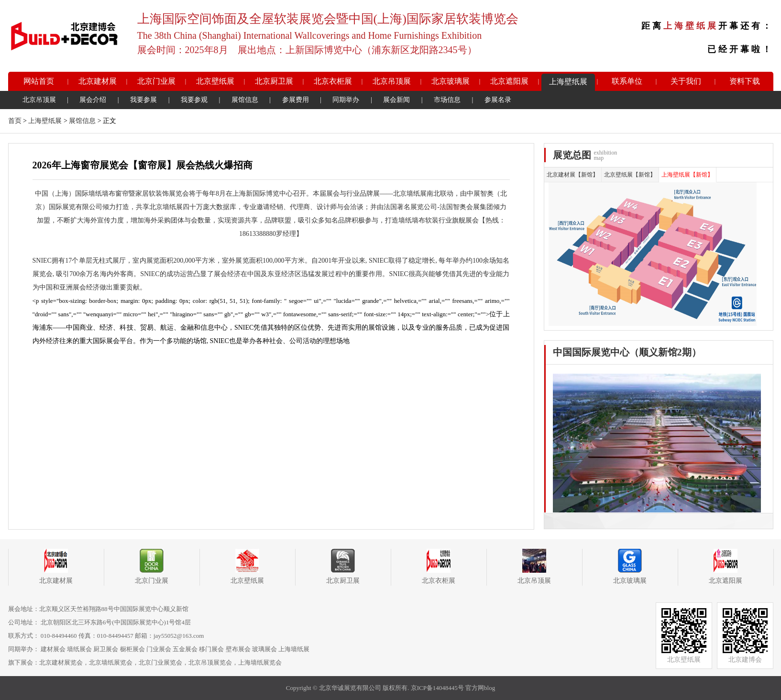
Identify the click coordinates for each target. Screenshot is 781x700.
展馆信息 (245, 100)
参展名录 (498, 100)
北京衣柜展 (333, 81)
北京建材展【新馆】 (572, 175)
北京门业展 (156, 81)
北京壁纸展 (215, 81)
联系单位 (627, 81)
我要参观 (194, 100)
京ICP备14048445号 (437, 688)
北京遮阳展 (509, 81)
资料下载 (745, 81)
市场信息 (447, 100)
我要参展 (143, 100)
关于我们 (686, 81)
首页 (15, 121)
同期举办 (346, 100)
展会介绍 (93, 100)
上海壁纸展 (568, 82)
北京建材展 (98, 81)
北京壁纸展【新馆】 (630, 175)
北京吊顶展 (392, 81)
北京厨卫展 (274, 81)
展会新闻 (396, 100)
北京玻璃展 (451, 81)
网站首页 (39, 81)
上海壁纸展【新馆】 (687, 175)
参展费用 (296, 100)
